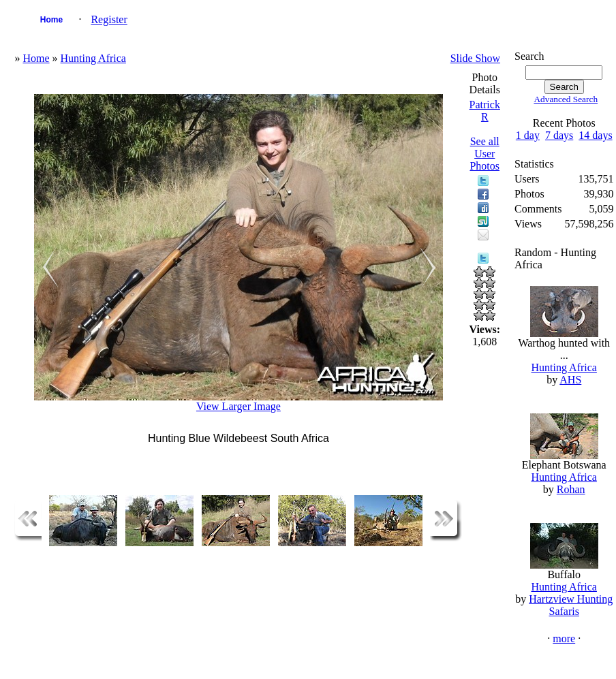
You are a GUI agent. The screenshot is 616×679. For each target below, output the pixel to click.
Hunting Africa (93, 58)
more (564, 638)
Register (109, 19)
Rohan (571, 489)
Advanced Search (566, 99)
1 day (528, 135)
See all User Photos (484, 154)
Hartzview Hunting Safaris (571, 605)
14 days (595, 135)
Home (51, 20)
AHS (570, 380)
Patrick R (485, 111)
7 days (559, 135)
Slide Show (475, 58)
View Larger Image (238, 406)
